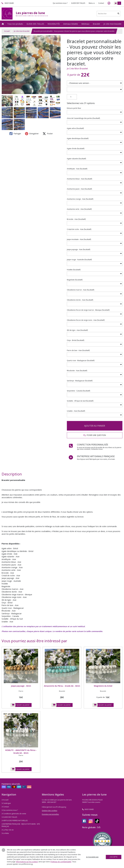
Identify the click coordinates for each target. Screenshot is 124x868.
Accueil (7, 31)
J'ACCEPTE (114, 857)
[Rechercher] (118, 14)
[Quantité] (72, 97)
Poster (48, 134)
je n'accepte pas (92, 857)
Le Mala (5, 833)
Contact (101, 3)
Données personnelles (50, 814)
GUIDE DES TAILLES (9, 817)
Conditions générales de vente (14, 814)
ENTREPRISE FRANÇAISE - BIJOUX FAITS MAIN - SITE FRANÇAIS (21, 825)
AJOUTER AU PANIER (95, 426)
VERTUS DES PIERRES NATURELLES (15, 821)
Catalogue (6, 803)
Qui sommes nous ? (10, 810)
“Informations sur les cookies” (27, 862)
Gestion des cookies (49, 811)
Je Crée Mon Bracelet (77, 69)
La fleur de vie (8, 830)
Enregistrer (32, 134)
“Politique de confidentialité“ (61, 862)
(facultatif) (83, 118)
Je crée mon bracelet (22, 31)
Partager (15, 134)
